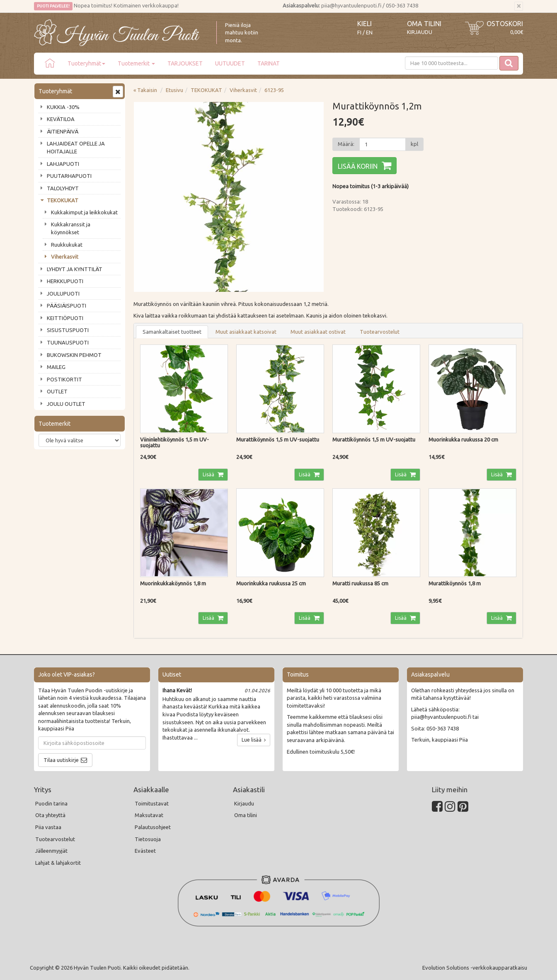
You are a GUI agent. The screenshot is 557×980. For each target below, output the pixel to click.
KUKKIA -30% (63, 107)
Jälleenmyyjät (51, 851)
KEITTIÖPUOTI (65, 318)
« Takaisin (145, 90)
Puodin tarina (51, 803)
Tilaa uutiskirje (61, 760)
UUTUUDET (230, 63)
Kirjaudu (420, 32)
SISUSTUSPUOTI (68, 330)
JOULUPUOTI (63, 294)
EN (369, 33)
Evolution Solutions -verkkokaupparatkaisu (475, 968)
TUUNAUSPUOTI (68, 342)
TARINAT (269, 63)
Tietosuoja (148, 839)
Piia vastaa (48, 827)
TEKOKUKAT (63, 200)
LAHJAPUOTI (63, 164)
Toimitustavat (152, 803)
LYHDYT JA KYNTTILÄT (75, 269)
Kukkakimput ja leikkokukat (84, 212)
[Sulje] (519, 6)
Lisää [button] (209, 474)
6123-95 (274, 90)
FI (359, 33)
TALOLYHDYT (63, 188)
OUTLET (57, 391)
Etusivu (174, 90)
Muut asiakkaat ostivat (318, 332)
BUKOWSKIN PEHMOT (74, 355)
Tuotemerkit (136, 63)
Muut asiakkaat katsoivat (246, 332)
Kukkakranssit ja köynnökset (71, 228)
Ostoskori (505, 24)
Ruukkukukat (67, 245)
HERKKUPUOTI (65, 281)
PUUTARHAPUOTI (69, 176)
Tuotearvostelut (380, 332)
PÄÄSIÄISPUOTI (67, 306)
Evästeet (145, 851)
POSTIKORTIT (64, 379)
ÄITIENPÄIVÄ (63, 131)
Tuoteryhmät (86, 63)
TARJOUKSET (185, 63)
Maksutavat (149, 815)
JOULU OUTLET (66, 404)
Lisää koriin (358, 166)
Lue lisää (254, 740)
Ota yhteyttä (50, 815)
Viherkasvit (65, 257)
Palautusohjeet (153, 827)
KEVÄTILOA (61, 119)
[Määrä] (383, 144)
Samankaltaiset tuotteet (172, 332)
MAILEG (56, 367)
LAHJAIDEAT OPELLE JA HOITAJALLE (76, 147)
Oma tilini (424, 24)
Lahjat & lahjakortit (58, 863)
